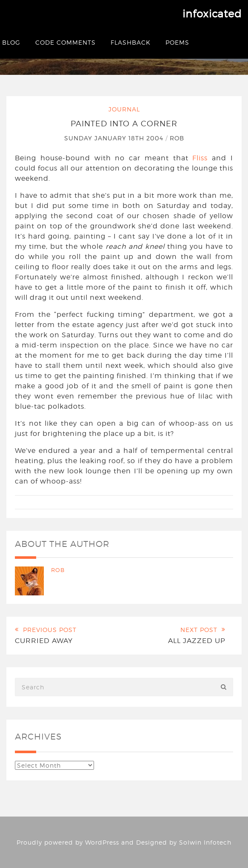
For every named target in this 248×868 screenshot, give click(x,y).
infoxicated (212, 14)
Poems (177, 42)
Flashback (131, 42)
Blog (11, 42)
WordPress (102, 842)
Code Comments (66, 42)
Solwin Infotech (205, 842)
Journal (124, 109)
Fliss (200, 158)
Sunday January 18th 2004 (115, 138)
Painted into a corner (124, 124)
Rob (177, 138)
